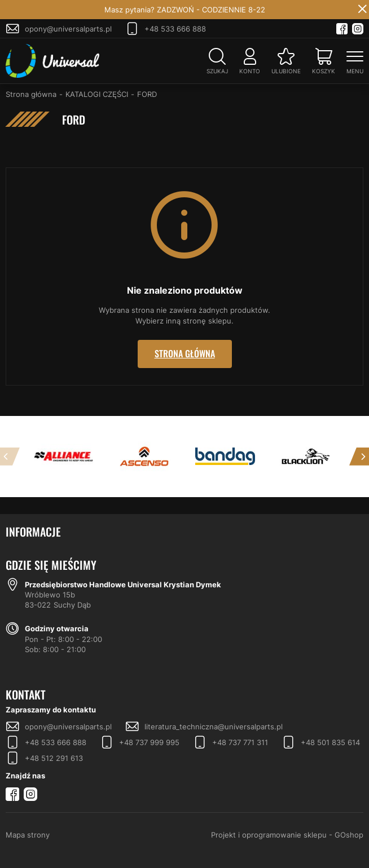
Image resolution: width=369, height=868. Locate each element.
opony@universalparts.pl (68, 29)
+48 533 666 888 (175, 29)
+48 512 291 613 (54, 758)
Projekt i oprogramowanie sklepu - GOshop (287, 835)
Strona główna (31, 94)
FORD (147, 94)
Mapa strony (28, 835)
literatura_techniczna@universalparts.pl (214, 727)
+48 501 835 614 (330, 742)
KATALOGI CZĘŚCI (97, 94)
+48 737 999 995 (149, 742)
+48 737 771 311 (240, 742)
